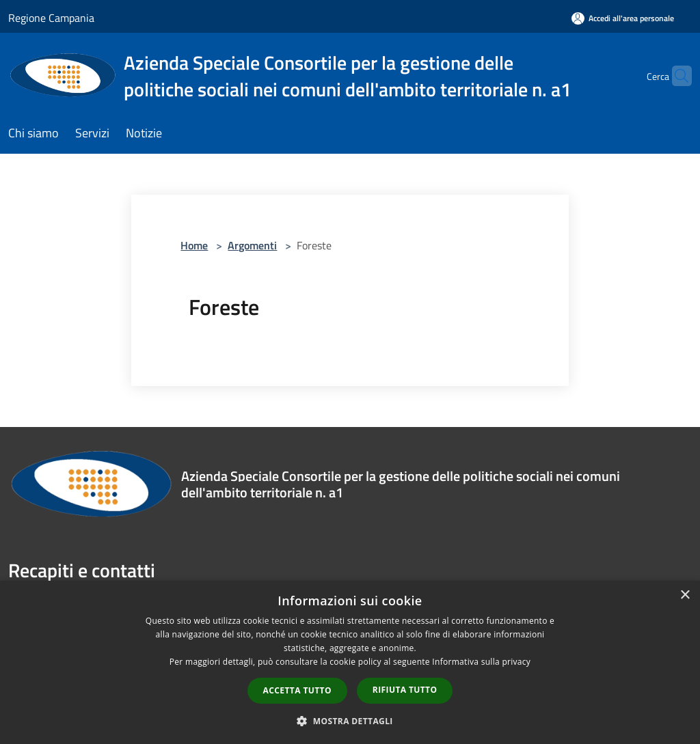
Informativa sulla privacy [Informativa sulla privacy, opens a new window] (481, 662)
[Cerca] (675, 76)
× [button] (685, 595)
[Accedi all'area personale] (623, 18)
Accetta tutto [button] (297, 690)
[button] (350, 721)
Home (194, 245)
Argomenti (252, 245)
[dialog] (350, 662)
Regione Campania (51, 18)
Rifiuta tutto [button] (405, 690)
